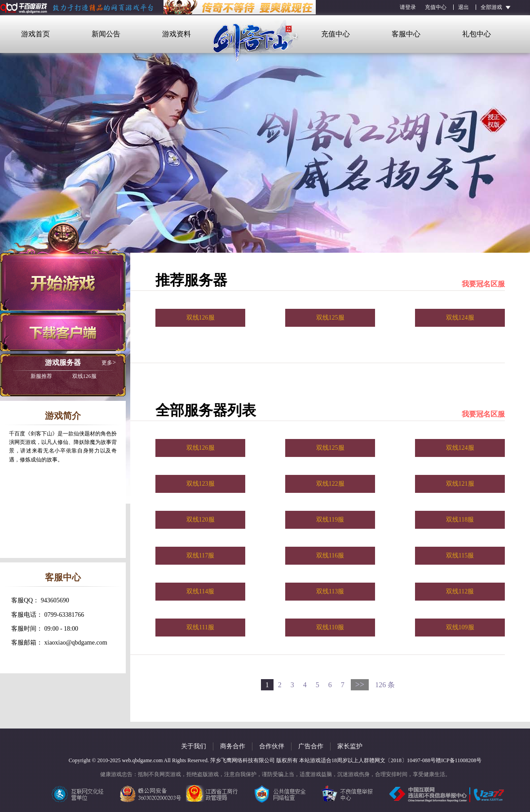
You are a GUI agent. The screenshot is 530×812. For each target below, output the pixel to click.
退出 (464, 7)
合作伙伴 (272, 746)
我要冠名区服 (483, 284)
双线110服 (330, 627)
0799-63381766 (64, 615)
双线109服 (460, 627)
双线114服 (200, 591)
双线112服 (460, 591)
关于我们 (194, 746)
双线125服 (330, 318)
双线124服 (460, 318)
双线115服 (460, 555)
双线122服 (330, 484)
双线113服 (330, 591)
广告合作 (311, 746)
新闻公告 (106, 34)
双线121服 (460, 484)
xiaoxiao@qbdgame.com (76, 643)
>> (360, 685)
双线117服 (200, 555)
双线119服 (330, 520)
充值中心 (436, 7)
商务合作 (233, 746)
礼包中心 (477, 34)
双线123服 (201, 484)
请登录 (408, 7)
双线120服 (201, 520)
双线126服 (64, 376)
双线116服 (330, 555)
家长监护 (350, 746)
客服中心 (406, 34)
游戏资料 (177, 34)
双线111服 (200, 627)
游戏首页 (35, 34)
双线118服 (460, 520)
